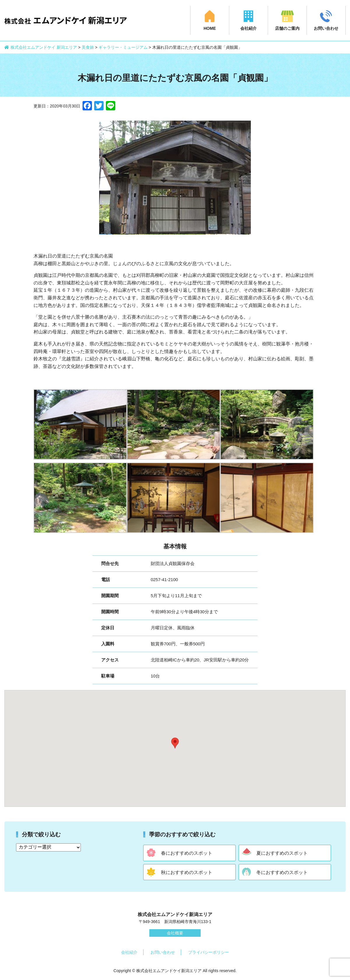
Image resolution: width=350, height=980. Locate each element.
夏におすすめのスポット (282, 853)
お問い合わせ (326, 28)
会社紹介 (249, 28)
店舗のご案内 (287, 28)
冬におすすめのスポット (282, 872)
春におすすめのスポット (187, 853)
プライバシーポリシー (209, 952)
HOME (210, 28)
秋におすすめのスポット (187, 872)
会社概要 (175, 933)
